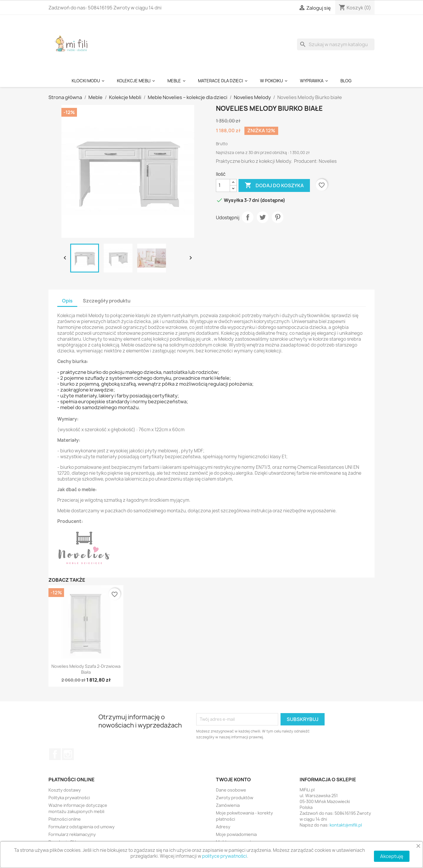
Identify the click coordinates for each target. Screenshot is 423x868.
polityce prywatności (225, 856)
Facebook (55, 754)
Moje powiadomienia (236, 834)
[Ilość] (223, 185)
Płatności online (65, 819)
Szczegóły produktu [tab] (107, 301)
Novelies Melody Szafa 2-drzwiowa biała (86, 669)
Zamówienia (228, 805)
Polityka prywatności (69, 798)
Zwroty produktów (235, 798)
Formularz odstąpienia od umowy (82, 827)
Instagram (68, 754)
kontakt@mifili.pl (346, 825)
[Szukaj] (336, 44)
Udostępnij (248, 217)
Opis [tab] (67, 301)
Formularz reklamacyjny (72, 834)
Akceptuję (392, 856)
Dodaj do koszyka (274, 185)
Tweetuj (263, 217)
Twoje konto (233, 780)
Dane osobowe (231, 790)
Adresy (223, 827)
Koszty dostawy (65, 790)
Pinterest (278, 217)
